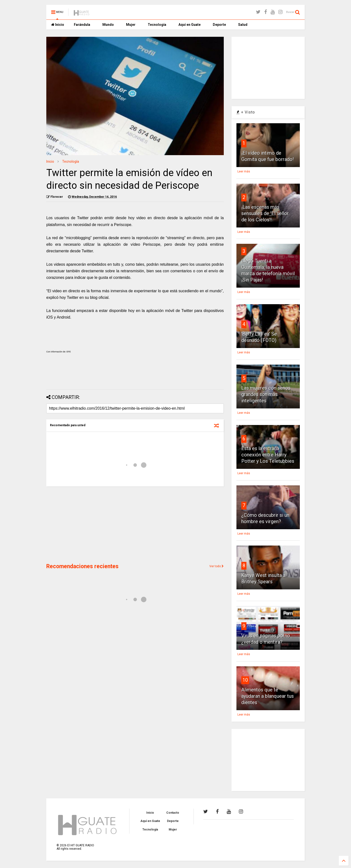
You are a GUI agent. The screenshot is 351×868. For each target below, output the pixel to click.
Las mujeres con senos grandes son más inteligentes (266, 394)
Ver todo (217, 566)
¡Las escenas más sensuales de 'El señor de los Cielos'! (265, 213)
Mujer (131, 25)
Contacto (173, 813)
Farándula (82, 25)
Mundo (108, 25)
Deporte (219, 25)
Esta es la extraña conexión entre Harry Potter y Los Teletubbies (268, 455)
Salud (243, 25)
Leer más (244, 171)
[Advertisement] (135, 373)
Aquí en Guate (190, 25)
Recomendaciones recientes (82, 566)
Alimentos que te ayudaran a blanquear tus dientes (268, 696)
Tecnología (157, 25)
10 (245, 680)
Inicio (58, 25)
